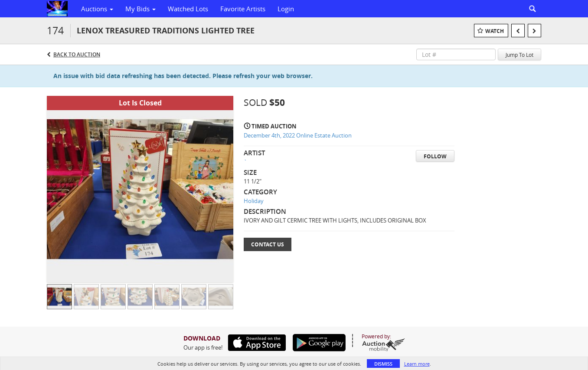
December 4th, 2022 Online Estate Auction (298, 135)
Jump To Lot (519, 55)
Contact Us (268, 244)
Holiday (254, 201)
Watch (495, 31)
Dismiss (383, 364)
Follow (435, 156)
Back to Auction (77, 54)
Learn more (417, 364)
